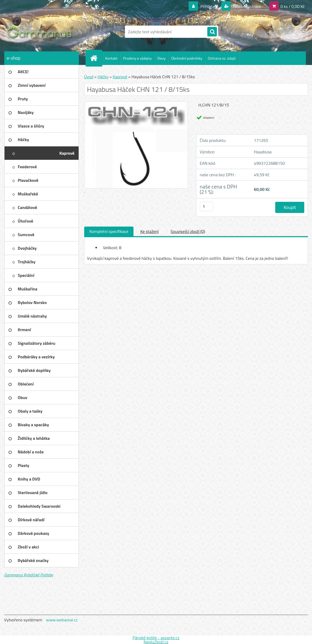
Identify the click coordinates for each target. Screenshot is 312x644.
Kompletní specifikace (109, 231)
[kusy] (206, 206)
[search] (212, 32)
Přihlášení (209, 6)
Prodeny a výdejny (137, 58)
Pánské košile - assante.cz (156, 638)
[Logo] (41, 32)
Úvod (89, 77)
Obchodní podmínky (187, 58)
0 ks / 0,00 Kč (292, 6)
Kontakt (111, 58)
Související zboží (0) (188, 231)
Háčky (103, 77)
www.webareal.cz (62, 620)
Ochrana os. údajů (222, 58)
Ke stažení (149, 231)
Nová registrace (247, 6)
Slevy (161, 58)
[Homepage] (96, 58)
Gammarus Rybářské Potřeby (29, 575)
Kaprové (120, 77)
